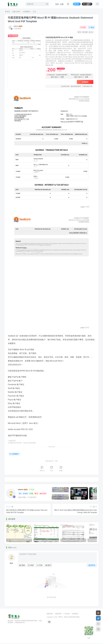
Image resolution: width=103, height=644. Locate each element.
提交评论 (92, 565)
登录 (57, 4)
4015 (26, 494)
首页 (8, 12)
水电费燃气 (27, 12)
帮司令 (61, 617)
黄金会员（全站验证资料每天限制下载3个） (57, 76)
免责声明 (58, 614)
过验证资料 (16, 12)
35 (31, 494)
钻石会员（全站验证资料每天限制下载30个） (81, 76)
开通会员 (87, 4)
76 (36, 494)
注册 (62, 4)
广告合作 (67, 614)
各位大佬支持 (70, 617)
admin (16, 26)
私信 (91, 27)
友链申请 (50, 614)
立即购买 (85, 82)
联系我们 (75, 614)
